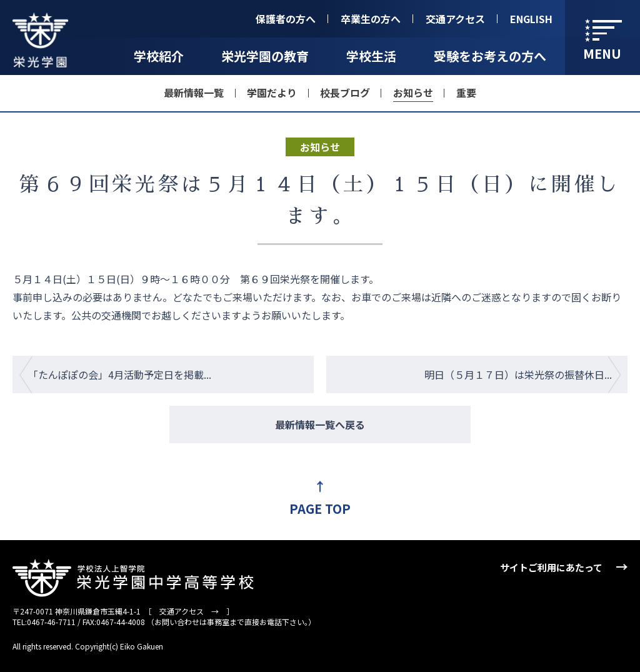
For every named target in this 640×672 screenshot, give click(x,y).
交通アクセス (455, 19)
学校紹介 (159, 56)
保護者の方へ (286, 19)
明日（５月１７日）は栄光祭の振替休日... (518, 374)
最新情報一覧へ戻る (320, 424)
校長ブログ (345, 93)
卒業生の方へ (371, 19)
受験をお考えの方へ (490, 56)
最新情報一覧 (194, 93)
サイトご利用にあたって (551, 567)
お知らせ (413, 93)
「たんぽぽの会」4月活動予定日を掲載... (120, 374)
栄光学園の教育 (265, 56)
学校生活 (371, 56)
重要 (466, 93)
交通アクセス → (189, 611)
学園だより (272, 93)
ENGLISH (531, 19)
